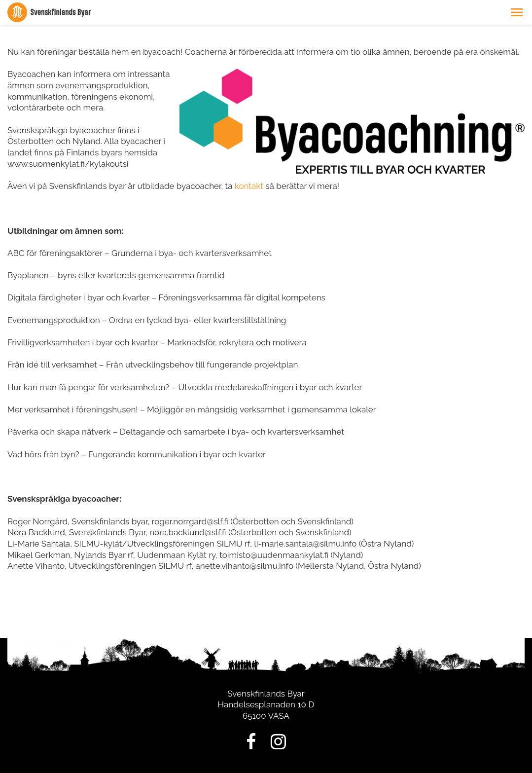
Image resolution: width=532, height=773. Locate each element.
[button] (517, 12)
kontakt (249, 186)
